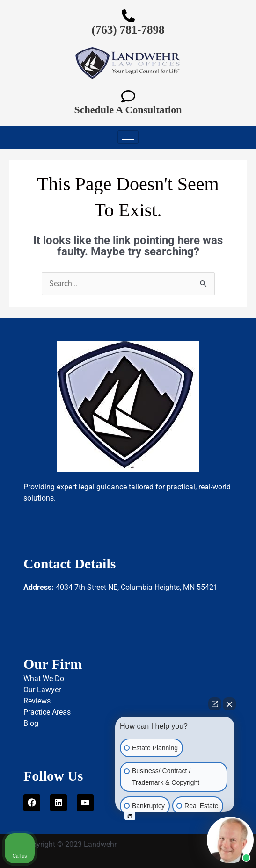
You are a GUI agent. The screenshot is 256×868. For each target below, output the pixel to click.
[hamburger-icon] (128, 137)
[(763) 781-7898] (128, 16)
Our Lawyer (42, 690)
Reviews (37, 701)
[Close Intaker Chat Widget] (229, 704)
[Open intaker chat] (130, 816)
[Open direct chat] (215, 704)
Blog (31, 723)
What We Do (44, 678)
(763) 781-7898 (128, 30)
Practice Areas (47, 712)
